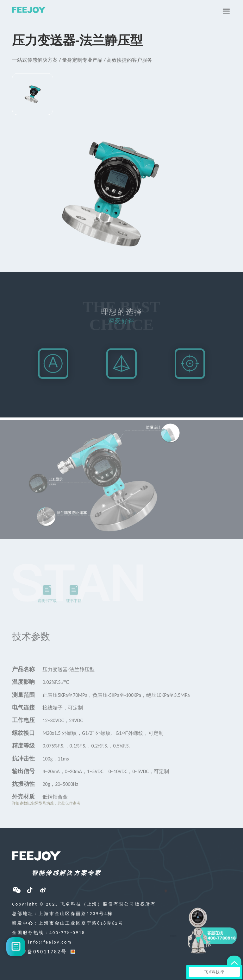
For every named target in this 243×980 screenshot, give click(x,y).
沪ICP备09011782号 (39, 952)
